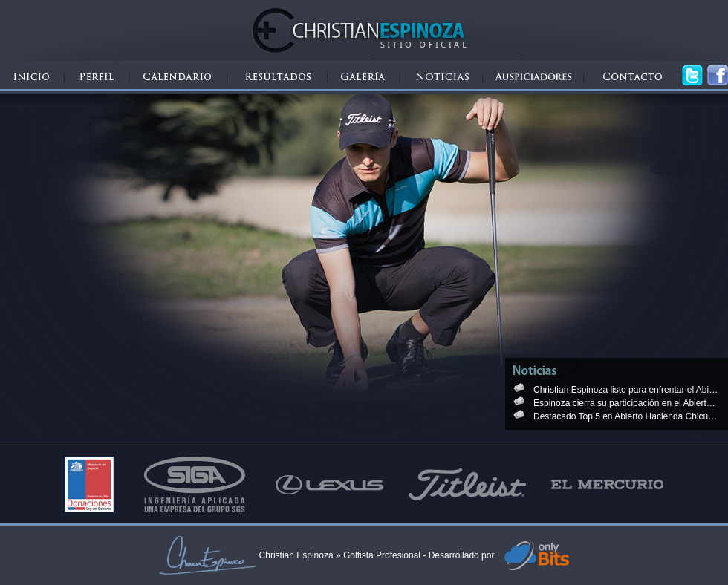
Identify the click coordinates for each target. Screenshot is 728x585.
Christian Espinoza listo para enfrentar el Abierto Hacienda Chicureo (626, 390)
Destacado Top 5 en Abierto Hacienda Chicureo (626, 416)
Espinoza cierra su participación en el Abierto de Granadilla (626, 403)
